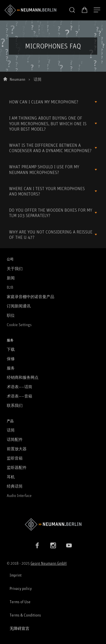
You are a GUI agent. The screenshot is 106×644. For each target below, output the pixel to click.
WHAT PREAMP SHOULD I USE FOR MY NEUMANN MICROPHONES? (44, 169)
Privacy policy (21, 588)
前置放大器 (17, 449)
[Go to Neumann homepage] (53, 524)
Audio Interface (19, 495)
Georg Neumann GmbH (49, 563)
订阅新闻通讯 (19, 306)
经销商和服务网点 (23, 377)
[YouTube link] (69, 545)
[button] (72, 10)
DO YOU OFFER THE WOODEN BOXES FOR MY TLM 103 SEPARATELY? (51, 213)
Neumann (17, 79)
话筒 (11, 430)
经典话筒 (15, 486)
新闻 (11, 278)
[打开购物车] (85, 10)
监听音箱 (15, 458)
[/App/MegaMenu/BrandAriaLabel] (30, 10)
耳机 (11, 477)
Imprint (16, 575)
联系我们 (15, 405)
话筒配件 (15, 439)
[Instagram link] (53, 545)
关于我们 (15, 268)
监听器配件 (17, 467)
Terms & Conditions (25, 615)
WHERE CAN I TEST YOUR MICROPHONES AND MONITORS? (47, 191)
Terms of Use (20, 602)
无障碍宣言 (20, 628)
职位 (11, 315)
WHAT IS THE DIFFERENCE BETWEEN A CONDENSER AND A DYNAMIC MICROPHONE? (50, 148)
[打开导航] (97, 10)
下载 (11, 349)
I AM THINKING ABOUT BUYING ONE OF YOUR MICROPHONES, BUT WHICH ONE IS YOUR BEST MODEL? (48, 123)
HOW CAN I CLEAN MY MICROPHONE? (44, 102)
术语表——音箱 (20, 396)
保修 (11, 359)
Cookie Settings (19, 325)
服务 (11, 368)
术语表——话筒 (20, 387)
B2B (10, 287)
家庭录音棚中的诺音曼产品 (31, 297)
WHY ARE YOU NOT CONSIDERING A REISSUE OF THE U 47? (51, 234)
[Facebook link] (37, 545)
